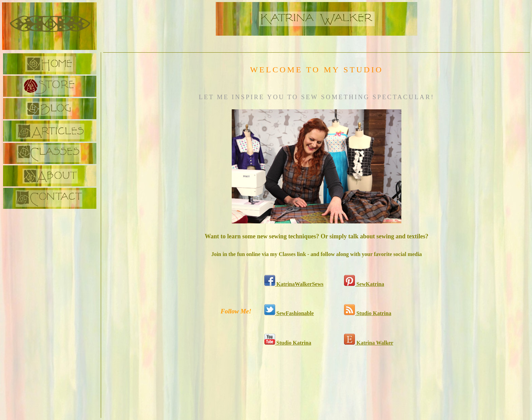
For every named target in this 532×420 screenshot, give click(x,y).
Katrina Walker (369, 343)
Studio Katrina (368, 313)
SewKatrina (364, 284)
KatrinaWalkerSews (294, 284)
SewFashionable (289, 313)
